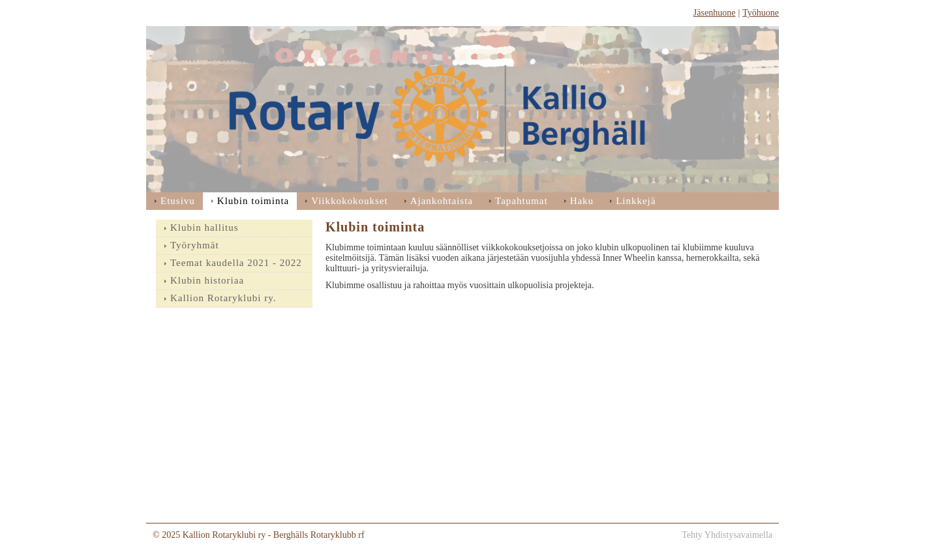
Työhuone (761, 13)
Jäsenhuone (715, 13)
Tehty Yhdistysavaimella (727, 535)
